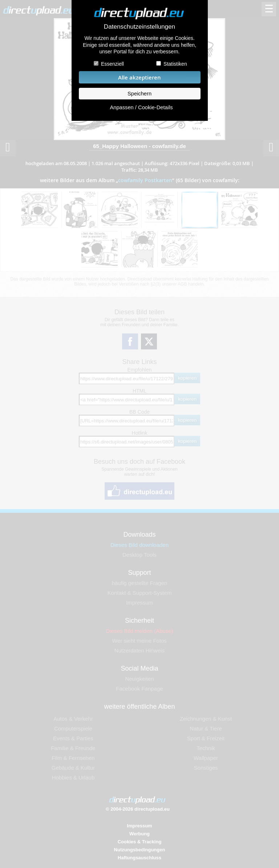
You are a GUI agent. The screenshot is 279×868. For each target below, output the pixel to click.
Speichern (139, 94)
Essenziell (112, 64)
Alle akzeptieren (139, 77)
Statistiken (175, 64)
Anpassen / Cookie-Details (141, 107)
